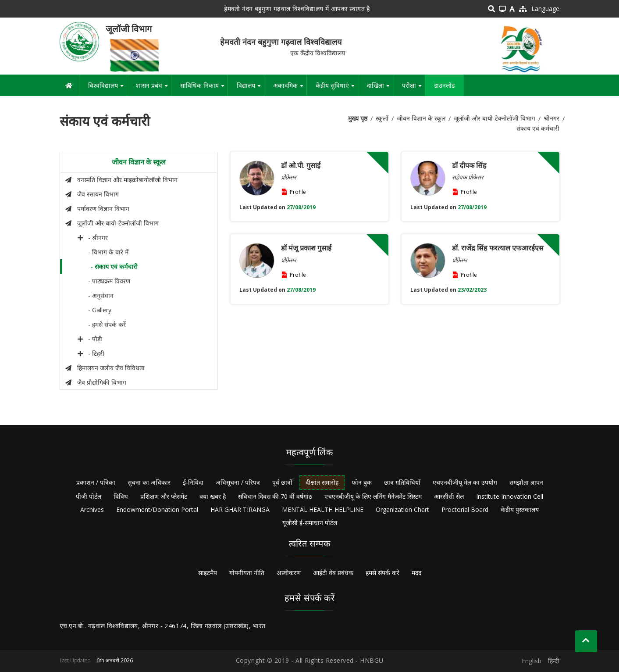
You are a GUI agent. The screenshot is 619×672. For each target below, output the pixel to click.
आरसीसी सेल (449, 496)
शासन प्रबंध (153, 89)
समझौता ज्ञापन (526, 482)
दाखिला (380, 89)
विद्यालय (250, 89)
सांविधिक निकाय (204, 89)
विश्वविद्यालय (107, 89)
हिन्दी (554, 661)
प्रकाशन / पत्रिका (96, 482)
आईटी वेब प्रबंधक (333, 573)
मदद (416, 573)
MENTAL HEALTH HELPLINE (323, 509)
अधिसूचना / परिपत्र (238, 482)
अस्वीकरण (289, 573)
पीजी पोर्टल (89, 496)
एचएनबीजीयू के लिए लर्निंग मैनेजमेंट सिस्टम (373, 496)
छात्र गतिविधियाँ (402, 482)
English (532, 661)
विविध (121, 496)
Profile (298, 192)
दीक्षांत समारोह (322, 482)
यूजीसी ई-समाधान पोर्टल (310, 523)
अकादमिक (290, 89)
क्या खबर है (213, 496)
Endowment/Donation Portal (157, 509)
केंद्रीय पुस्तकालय (520, 509)
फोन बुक (362, 482)
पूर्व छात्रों (282, 482)
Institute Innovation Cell (510, 496)
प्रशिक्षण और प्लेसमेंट (164, 496)
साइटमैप (208, 573)
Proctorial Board (465, 509)
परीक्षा (413, 89)
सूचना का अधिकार (149, 482)
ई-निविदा (193, 482)
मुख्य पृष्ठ (358, 118)
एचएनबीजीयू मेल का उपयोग (465, 482)
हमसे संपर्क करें (382, 573)
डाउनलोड (444, 85)
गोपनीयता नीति (247, 573)
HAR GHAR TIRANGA (240, 509)
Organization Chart (402, 509)
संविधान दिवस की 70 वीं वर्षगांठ (275, 496)
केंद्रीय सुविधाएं (337, 89)
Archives (92, 509)
